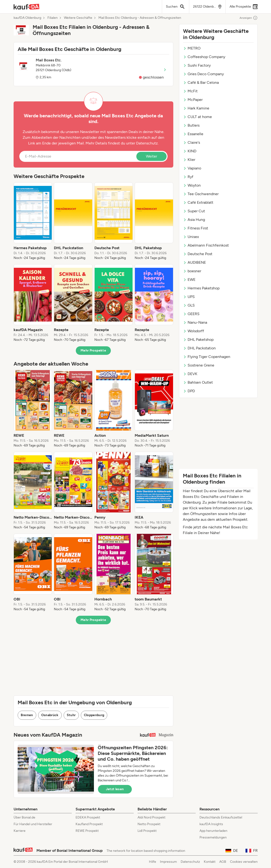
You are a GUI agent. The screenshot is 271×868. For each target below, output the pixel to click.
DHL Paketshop (198, 340)
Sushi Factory (197, 65)
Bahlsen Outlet (198, 382)
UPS (189, 297)
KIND (190, 151)
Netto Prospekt (149, 824)
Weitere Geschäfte (78, 18)
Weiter (151, 156)
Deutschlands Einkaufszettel (221, 817)
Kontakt (210, 862)
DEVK (190, 374)
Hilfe (153, 862)
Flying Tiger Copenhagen (207, 357)
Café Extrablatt (198, 202)
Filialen (53, 18)
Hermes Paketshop (201, 288)
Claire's (192, 142)
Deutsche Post (198, 254)
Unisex (191, 237)
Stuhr (71, 715)
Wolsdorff (194, 331)
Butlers (191, 125)
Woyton (192, 185)
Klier (189, 160)
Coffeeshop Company (204, 57)
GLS (189, 305)
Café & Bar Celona (201, 82)
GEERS (191, 314)
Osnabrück (50, 715)
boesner (192, 271)
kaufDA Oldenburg (27, 18)
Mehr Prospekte (93, 350)
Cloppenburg (94, 715)
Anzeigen (249, 18)
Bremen (27, 715)
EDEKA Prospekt (88, 817)
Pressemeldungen (213, 837)
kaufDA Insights (211, 824)
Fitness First (196, 228)
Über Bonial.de (24, 817)
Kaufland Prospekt (89, 824)
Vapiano (192, 168)
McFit (190, 91)
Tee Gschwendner (201, 194)
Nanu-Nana (195, 322)
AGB (223, 862)
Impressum (168, 862)
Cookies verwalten (244, 862)
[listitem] (33, 221)
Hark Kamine (196, 108)
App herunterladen (213, 831)
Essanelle (193, 134)
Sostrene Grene (199, 365)
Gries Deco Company (203, 74)
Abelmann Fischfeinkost (206, 245)
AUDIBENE (194, 262)
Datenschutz (147, 143)
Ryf (188, 177)
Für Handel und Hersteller (33, 824)
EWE (189, 280)
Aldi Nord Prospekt (151, 817)
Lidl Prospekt (147, 831)
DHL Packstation (199, 348)
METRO (192, 48)
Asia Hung (194, 220)
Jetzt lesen (115, 789)
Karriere (20, 831)
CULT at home (197, 117)
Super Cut (194, 211)
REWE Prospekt (87, 831)
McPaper (193, 100)
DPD (189, 391)
